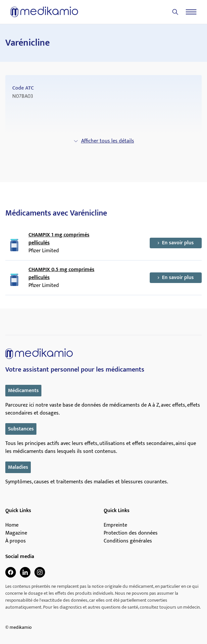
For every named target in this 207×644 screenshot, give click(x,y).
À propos (16, 541)
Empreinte (115, 525)
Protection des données (131, 533)
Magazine (16, 533)
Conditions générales (128, 541)
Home (12, 525)
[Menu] (191, 12)
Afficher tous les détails (104, 141)
